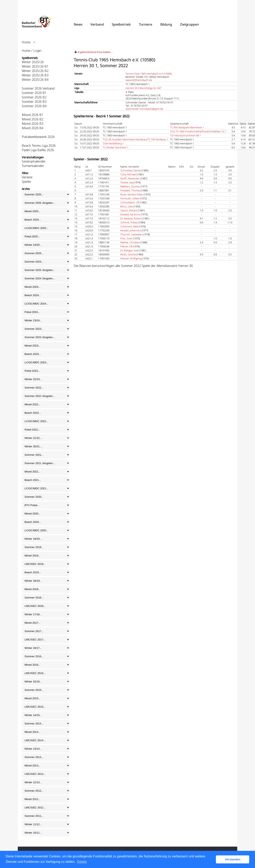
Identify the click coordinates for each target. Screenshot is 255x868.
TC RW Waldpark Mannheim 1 (187, 127)
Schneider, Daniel (131, 170)
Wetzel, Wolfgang (131, 258)
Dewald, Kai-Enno (130, 214)
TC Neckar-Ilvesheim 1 (116, 147)
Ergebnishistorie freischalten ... (95, 52)
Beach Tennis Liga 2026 (39, 146)
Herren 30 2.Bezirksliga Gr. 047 (143, 88)
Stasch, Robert (129, 210)
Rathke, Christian (130, 242)
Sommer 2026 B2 (34, 97)
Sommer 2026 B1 (34, 93)
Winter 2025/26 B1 (35, 66)
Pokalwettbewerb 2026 (38, 137)
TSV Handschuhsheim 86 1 (185, 135)
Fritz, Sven (126, 238)
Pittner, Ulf (126, 246)
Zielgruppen (189, 24)
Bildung (166, 24)
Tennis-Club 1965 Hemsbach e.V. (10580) (149, 74)
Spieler (27, 182)
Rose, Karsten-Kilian (132, 194)
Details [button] (82, 862)
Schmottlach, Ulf (130, 202)
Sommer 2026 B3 (34, 102)
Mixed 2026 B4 (33, 128)
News (78, 24)
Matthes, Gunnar (130, 186)
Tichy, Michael (128, 174)
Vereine (27, 177)
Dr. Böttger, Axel (129, 250)
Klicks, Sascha (128, 254)
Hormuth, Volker (130, 198)
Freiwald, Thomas (130, 190)
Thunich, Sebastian (131, 234)
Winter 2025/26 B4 (35, 80)
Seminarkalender (34, 161)
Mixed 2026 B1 (33, 115)
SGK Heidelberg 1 (113, 143)
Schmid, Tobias (129, 222)
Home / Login (32, 51)
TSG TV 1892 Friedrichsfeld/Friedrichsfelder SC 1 (198, 131)
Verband (97, 24)
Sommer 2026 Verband (38, 88)
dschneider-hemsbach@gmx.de (144, 109)
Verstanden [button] (233, 859)
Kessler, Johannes (130, 230)
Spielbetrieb (121, 24)
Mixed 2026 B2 (33, 119)
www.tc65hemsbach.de (139, 80)
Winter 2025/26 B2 (35, 71)
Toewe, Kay (127, 182)
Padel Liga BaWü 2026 (38, 150)
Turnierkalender (33, 166)
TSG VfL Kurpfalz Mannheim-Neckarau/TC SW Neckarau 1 (136, 139)
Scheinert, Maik (129, 226)
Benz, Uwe (127, 206)
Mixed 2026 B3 (33, 124)
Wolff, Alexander (130, 178)
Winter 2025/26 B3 (35, 75)
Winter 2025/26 (33, 62)
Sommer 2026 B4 (34, 106)
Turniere (145, 24)
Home (26, 42)
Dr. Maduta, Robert (131, 218)
